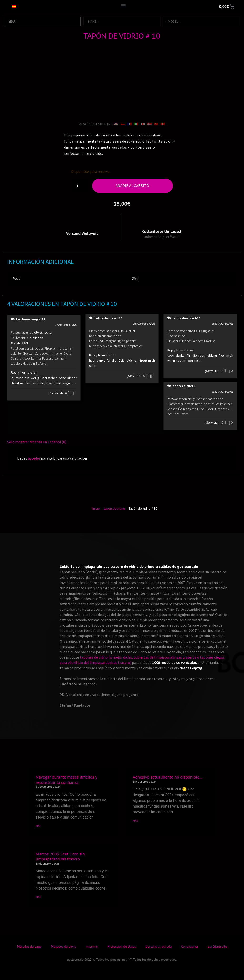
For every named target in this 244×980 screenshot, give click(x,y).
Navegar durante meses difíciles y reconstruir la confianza (66, 780)
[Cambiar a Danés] (163, 124)
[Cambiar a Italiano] (136, 124)
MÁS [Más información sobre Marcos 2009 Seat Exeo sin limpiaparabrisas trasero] (38, 897)
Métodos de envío (64, 946)
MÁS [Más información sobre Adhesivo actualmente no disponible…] (135, 821)
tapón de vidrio (114, 508)
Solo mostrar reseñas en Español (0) (37, 442)
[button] (123, 5)
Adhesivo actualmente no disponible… (168, 777)
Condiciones (190, 946)
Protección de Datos (122, 946)
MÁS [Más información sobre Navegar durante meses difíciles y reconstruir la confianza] (38, 826)
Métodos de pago (29, 946)
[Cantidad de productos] (79, 186)
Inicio (96, 508)
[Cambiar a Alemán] (123, 124)
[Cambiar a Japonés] (143, 124)
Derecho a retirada (158, 946)
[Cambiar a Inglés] (116, 124)
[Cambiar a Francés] (129, 124)
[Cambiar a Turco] (156, 124)
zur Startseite (218, 946)
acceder (34, 458)
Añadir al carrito (132, 185)
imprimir (92, 946)
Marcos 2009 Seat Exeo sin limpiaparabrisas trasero (60, 857)
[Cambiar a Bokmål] (149, 124)
